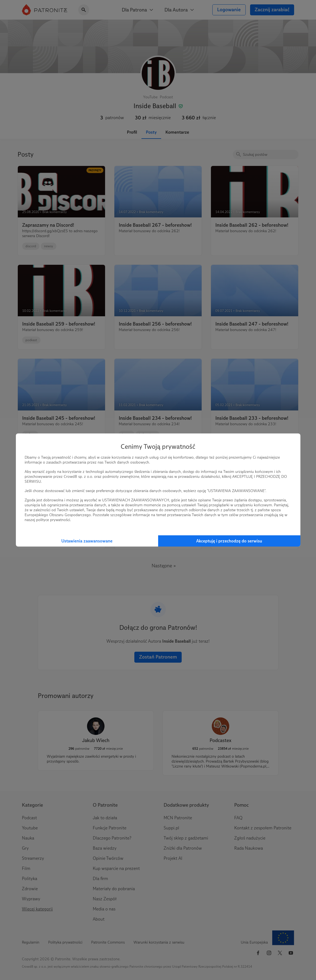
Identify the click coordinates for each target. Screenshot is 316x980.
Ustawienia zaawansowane (87, 541)
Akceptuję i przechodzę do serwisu (229, 541)
